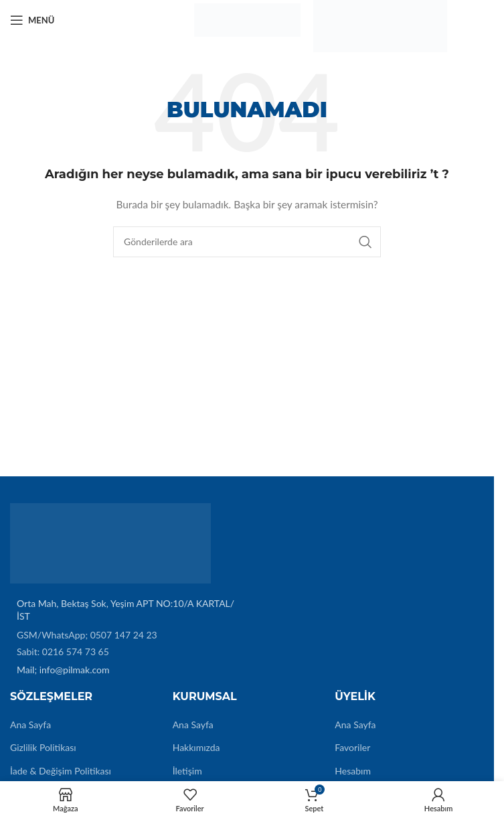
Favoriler (352, 747)
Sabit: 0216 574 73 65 (63, 652)
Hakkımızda (196, 747)
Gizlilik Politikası (43, 747)
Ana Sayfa (30, 725)
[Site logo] (247, 19)
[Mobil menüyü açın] (32, 20)
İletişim (187, 771)
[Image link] (110, 542)
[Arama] (247, 242)
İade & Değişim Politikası (61, 771)
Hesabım (353, 771)
